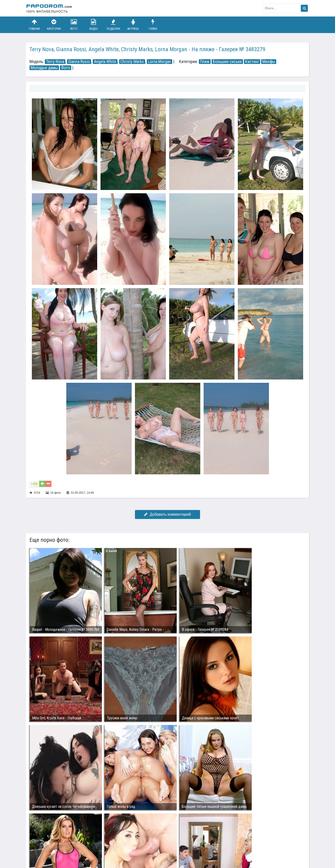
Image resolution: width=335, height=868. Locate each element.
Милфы (269, 62)
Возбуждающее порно (107, 846)
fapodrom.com (50, 8)
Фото (74, 25)
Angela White (105, 62)
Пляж (205, 62)
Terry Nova (55, 62)
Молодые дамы (44, 68)
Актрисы (133, 25)
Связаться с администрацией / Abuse (55, 843)
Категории (54, 25)
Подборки (113, 25)
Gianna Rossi (79, 62)
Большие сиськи (227, 62)
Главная (34, 25)
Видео (94, 25)
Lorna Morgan (159, 62)
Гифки (153, 25)
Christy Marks (132, 62)
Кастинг (252, 62)
